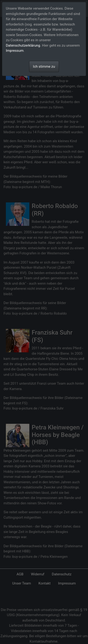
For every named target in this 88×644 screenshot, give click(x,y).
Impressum (15, 51)
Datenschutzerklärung (23, 45)
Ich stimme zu (44, 67)
